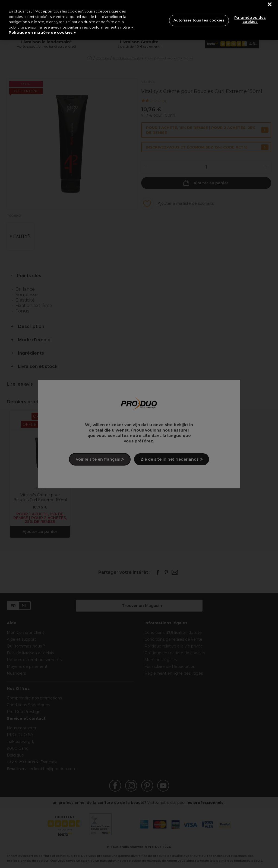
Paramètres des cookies (250, 20)
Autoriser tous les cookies (199, 20)
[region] (139, 20)
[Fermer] (270, 4)
